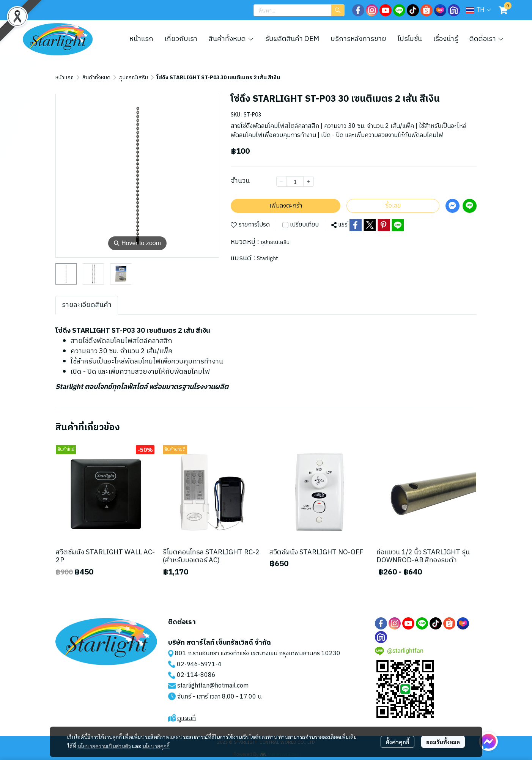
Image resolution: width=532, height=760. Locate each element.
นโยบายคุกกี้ (156, 746)
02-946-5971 (196, 665)
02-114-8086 (196, 675)
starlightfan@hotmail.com (213, 686)
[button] (299, 10)
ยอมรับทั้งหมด (443, 742)
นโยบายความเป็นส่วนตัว (104, 746)
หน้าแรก (65, 78)
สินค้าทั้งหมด (96, 78)
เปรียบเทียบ (304, 225)
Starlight (268, 259)
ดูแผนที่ (187, 718)
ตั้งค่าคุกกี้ (397, 742)
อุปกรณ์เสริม (134, 78)
